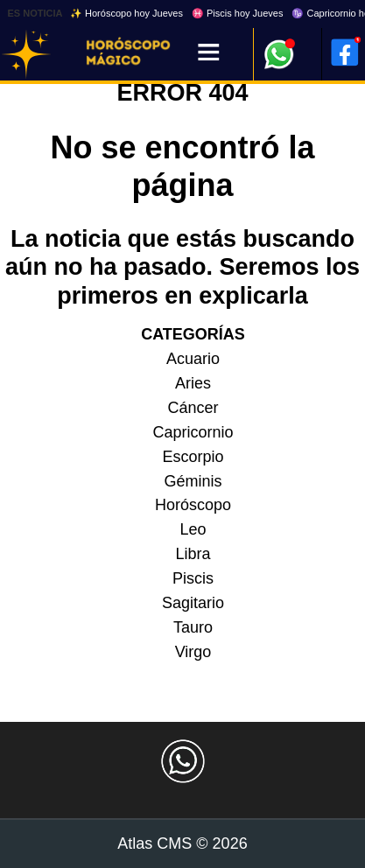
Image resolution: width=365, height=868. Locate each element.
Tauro (193, 627)
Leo (193, 529)
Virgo (193, 652)
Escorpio (193, 457)
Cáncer (193, 408)
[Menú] (209, 54)
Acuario (193, 359)
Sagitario (193, 603)
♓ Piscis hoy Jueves (237, 13)
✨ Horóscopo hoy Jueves (126, 13)
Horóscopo (193, 505)
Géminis (193, 481)
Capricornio (193, 432)
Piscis (193, 578)
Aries (193, 383)
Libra (193, 554)
